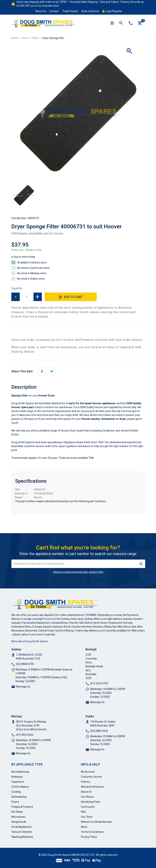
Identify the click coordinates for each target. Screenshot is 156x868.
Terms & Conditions (92, 832)
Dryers (15, 802)
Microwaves (18, 817)
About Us (41, 11)
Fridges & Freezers (22, 807)
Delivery (86, 782)
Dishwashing (19, 797)
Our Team (87, 817)
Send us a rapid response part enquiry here (78, 572)
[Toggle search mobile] (121, 23)
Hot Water (17, 812)
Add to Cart (71, 297)
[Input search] (74, 564)
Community (88, 807)
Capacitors (18, 782)
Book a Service (90, 11)
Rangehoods (19, 822)
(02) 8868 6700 (25, 664)
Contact (54, 11)
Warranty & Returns (92, 787)
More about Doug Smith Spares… (31, 641)
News (84, 827)
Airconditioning (20, 772)
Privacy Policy (89, 837)
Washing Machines (22, 837)
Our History (87, 797)
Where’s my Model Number (97, 822)
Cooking (16, 792)
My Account (88, 772)
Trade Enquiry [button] (70, 11)
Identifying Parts (91, 802)
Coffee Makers (20, 787)
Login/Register (112, 11)
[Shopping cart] (140, 23)
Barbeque (17, 777)
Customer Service (91, 777)
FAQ (83, 812)
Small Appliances (21, 827)
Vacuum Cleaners (22, 832)
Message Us (23, 687)
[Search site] (141, 564)
